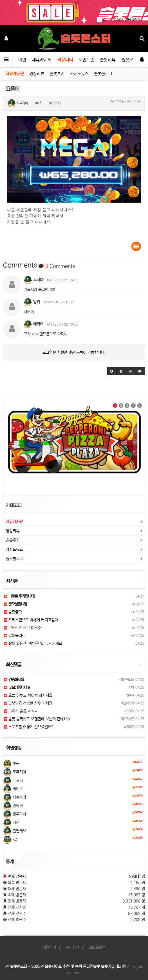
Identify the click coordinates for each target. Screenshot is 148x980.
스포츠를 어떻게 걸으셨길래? (29, 727)
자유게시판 (15, 74)
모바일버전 (97, 947)
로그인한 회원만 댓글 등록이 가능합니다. (74, 352)
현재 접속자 (17, 876)
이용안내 (49, 947)
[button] (112, 371)
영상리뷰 (37, 74)
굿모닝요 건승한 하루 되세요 (28, 703)
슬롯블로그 (103, 74)
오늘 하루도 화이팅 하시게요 (28, 695)
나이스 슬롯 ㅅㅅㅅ (21, 711)
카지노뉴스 (79, 74)
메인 (22, 60)
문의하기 (72, 947)
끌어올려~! (15, 636)
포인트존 (86, 60)
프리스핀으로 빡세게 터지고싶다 (31, 620)
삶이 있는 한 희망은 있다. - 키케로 (33, 644)
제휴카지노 (42, 60)
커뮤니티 (65, 60)
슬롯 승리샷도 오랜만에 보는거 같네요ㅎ (37, 719)
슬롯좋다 (13, 612)
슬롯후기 (57, 74)
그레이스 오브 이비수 (23, 628)
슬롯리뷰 (108, 60)
